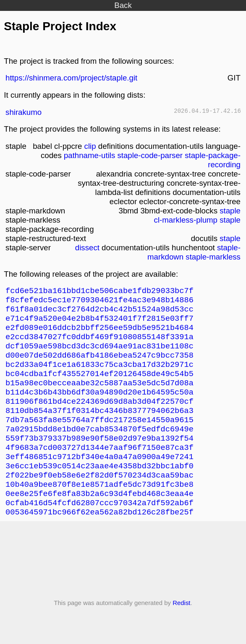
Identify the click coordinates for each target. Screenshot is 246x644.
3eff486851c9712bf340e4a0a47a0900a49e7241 (99, 480)
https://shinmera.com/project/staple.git (71, 78)
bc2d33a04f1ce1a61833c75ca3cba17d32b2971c (99, 375)
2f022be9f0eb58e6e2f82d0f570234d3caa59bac (99, 501)
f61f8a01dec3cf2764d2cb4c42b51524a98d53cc (99, 313)
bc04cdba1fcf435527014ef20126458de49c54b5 (99, 386)
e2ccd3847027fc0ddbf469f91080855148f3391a (99, 344)
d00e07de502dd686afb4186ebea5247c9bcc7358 (99, 365)
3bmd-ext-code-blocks (179, 211)
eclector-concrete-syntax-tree (190, 201)
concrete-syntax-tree (170, 174)
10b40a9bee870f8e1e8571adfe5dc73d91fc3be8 (99, 512)
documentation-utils (170, 146)
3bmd (129, 211)
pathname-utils (89, 155)
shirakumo (24, 112)
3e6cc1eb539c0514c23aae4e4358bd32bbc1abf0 (99, 491)
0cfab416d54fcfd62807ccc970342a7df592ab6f (99, 533)
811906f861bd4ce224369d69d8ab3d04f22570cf (99, 417)
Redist (181, 634)
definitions (116, 146)
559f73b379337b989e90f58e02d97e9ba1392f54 (99, 459)
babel (42, 146)
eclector (123, 201)
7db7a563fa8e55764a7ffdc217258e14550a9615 (99, 438)
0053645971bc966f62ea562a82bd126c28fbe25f (99, 543)
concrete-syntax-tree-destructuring (159, 178)
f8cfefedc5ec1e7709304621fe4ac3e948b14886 (99, 302)
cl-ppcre (68, 146)
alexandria (114, 174)
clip (90, 146)
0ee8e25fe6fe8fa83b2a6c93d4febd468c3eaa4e (99, 522)
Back (123, 5)
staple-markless (213, 257)
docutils (204, 238)
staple (230, 211)
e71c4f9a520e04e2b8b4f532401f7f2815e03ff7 (99, 323)
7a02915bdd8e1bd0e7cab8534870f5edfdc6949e (99, 449)
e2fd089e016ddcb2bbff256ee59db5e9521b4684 (99, 334)
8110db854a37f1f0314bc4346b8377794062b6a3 (99, 428)
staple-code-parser (150, 155)
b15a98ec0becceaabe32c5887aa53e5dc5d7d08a (99, 396)
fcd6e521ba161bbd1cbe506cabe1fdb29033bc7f (99, 292)
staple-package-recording (213, 160)
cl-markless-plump (186, 220)
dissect (87, 248)
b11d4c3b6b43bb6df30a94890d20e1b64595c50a (99, 407)
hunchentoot (193, 248)
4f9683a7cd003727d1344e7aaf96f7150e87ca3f (99, 470)
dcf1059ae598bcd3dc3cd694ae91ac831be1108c (99, 354)
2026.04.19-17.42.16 (207, 112)
